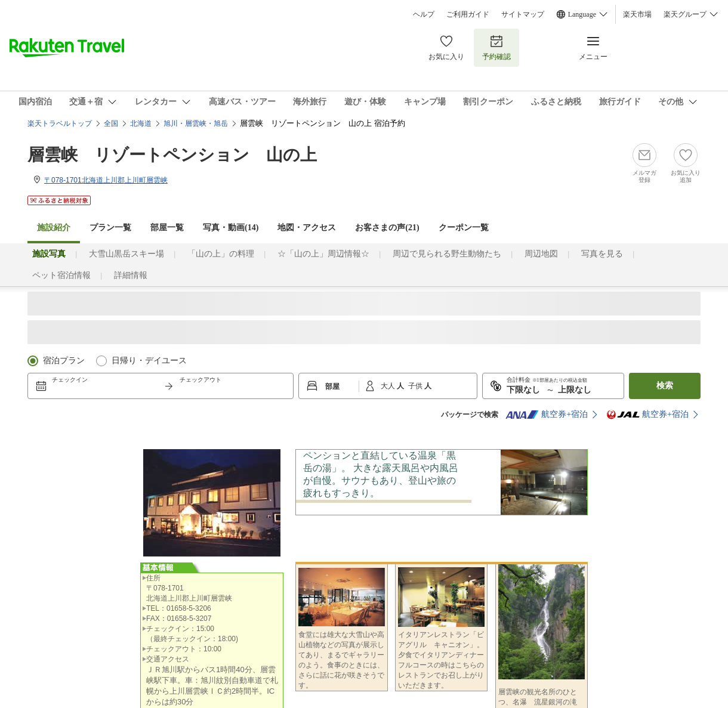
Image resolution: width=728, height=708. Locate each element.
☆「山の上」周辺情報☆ (323, 254)
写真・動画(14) (231, 228)
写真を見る (602, 254)
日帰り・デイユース (149, 361)
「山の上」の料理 (221, 254)
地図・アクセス (307, 228)
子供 (416, 386)
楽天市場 (637, 14)
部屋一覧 (167, 228)
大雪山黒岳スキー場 (127, 254)
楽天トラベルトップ (60, 123)
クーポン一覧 (464, 228)
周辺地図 (541, 254)
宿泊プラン (64, 361)
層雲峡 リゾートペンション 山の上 (172, 155)
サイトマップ (523, 14)
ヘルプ (424, 14)
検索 (665, 386)
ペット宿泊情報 (61, 275)
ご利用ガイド (468, 14)
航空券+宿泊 (547, 415)
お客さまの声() (387, 228)
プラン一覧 (110, 228)
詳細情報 (131, 275)
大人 (389, 386)
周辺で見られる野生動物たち (447, 254)
